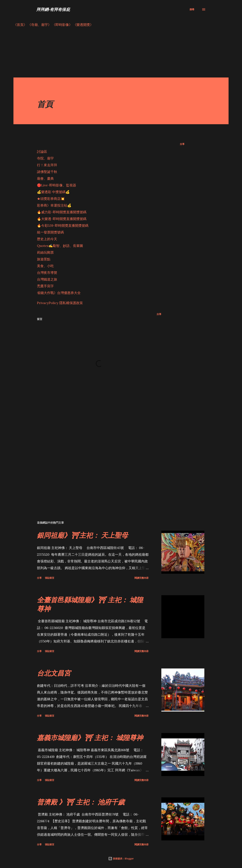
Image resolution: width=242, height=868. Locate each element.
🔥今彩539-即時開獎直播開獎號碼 (63, 225)
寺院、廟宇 (45, 158)
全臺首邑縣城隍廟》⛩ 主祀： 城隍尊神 (90, 604)
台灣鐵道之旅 (47, 279)
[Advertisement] (114, 54)
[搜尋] (192, 9)
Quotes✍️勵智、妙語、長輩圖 (60, 246)
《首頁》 (20, 25)
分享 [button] (182, 144)
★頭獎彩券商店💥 (51, 199)
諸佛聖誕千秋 (47, 172)
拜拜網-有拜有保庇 (53, 9)
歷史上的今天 (47, 239)
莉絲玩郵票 (45, 252)
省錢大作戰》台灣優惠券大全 (59, 293)
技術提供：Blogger (121, 859)
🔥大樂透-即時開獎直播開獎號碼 (62, 219)
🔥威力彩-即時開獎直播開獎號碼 (62, 212)
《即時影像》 (62, 25)
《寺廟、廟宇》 (39, 25)
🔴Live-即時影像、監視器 (57, 185)
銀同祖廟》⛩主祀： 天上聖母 (82, 535)
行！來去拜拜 (47, 165)
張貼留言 (50, 578)
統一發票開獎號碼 (50, 232)
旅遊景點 (44, 259)
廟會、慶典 (45, 178)
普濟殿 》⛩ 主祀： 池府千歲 (81, 802)
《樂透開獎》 (83, 25)
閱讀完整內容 (142, 578)
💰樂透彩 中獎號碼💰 (53, 192)
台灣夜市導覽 (47, 273)
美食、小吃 (45, 266)
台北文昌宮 (54, 673)
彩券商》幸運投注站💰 (54, 205)
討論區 (42, 152)
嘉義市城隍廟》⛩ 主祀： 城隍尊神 (90, 737)
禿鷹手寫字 (45, 286)
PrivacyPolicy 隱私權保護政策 (60, 303)
